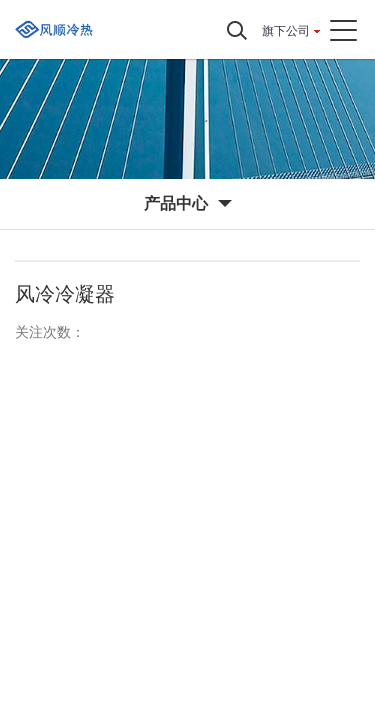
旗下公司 (286, 31)
